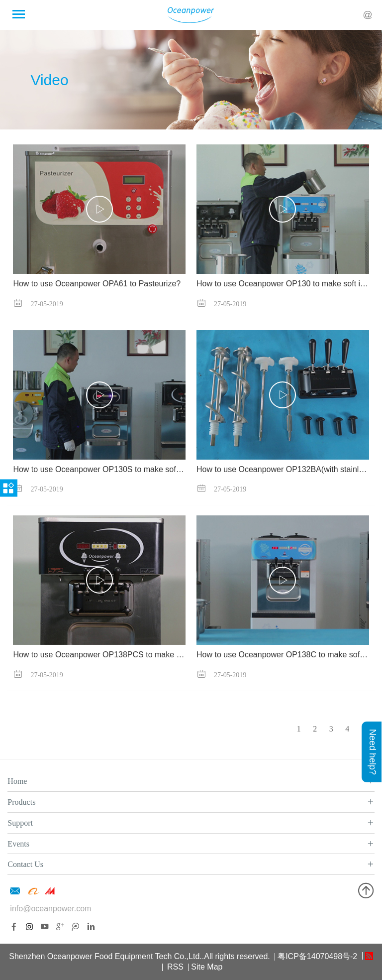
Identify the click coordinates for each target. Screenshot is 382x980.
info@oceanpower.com (50, 909)
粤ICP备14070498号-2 (317, 956)
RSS (174, 967)
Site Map (207, 967)
